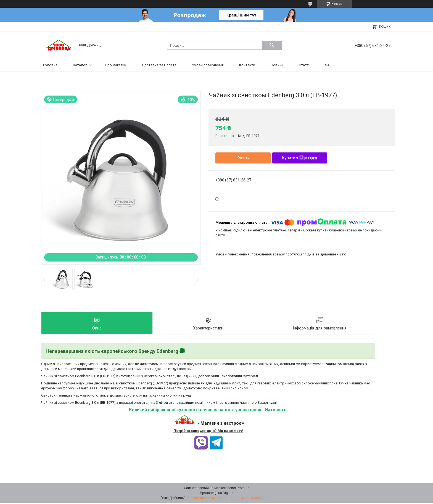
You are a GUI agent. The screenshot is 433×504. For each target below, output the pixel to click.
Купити (243, 158)
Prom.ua (243, 489)
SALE (329, 65)
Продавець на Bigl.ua (217, 494)
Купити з (300, 158)
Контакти (247, 65)
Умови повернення (208, 65)
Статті (304, 65)
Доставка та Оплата (159, 65)
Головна (50, 65)
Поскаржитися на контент (208, 499)
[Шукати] (272, 45)
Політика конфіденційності (251, 499)
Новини (277, 65)
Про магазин (116, 65)
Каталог (80, 65)
